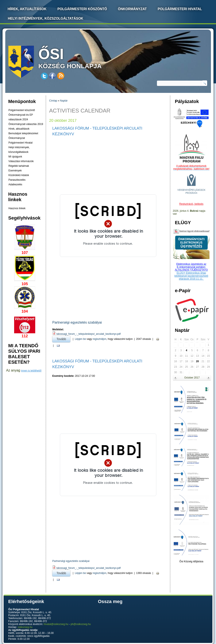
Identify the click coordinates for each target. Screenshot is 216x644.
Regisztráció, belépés (191, 204)
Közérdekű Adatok (19, 175)
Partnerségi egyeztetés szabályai (77, 322)
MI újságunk (15, 157)
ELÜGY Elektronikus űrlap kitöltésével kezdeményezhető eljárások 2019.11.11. (191, 276)
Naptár (64, 101)
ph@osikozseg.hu (81, 624)
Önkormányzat (132, 9)
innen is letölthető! (31, 371)
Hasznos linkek (17, 208)
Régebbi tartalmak (19, 166)
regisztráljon (99, 339)
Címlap (53, 101)
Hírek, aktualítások (19, 129)
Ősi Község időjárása (191, 561)
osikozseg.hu (25, 627)
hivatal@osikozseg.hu (56, 624)
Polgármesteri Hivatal (180, 9)
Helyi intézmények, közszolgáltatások (46, 18)
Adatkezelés (15, 184)
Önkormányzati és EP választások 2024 (21, 117)
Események (15, 171)
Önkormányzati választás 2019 (26, 124)
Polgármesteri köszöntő (82, 9)
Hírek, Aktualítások (27, 9)
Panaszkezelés (17, 180)
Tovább (63, 338)
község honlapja (80, 58)
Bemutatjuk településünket (23, 133)
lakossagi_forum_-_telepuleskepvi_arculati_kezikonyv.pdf (88, 334)
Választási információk (21, 161)
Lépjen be (80, 339)
